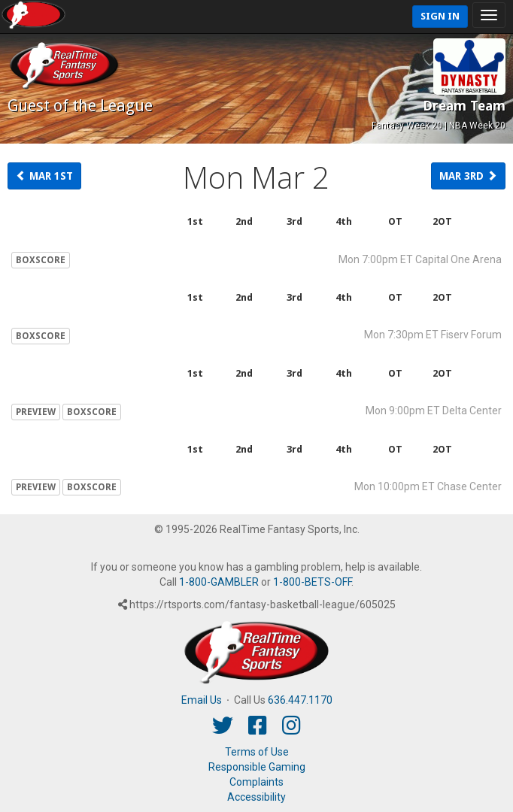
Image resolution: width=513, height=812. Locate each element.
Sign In (440, 16)
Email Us (202, 700)
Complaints (256, 782)
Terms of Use (257, 752)
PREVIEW (36, 412)
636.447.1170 (300, 700)
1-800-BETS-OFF (312, 582)
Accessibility (256, 797)
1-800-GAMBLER (219, 582)
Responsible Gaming (257, 767)
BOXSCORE (41, 260)
